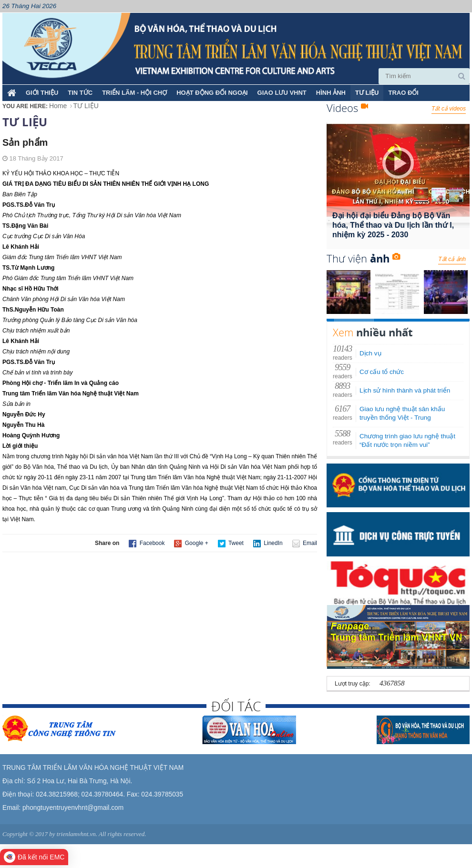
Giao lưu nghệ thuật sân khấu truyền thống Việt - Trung (402, 413)
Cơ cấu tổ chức (382, 372)
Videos (347, 108)
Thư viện (363, 258)
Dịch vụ (370, 353)
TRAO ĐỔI (403, 93)
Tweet (231, 544)
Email (305, 544)
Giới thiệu (42, 93)
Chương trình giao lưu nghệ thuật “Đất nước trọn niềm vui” (407, 440)
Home (58, 106)
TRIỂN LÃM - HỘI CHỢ (134, 93)
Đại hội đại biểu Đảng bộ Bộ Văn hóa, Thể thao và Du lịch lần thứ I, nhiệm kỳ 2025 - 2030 (393, 225)
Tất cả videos (449, 109)
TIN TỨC (80, 93)
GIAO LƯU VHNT (282, 93)
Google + (191, 544)
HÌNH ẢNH (331, 93)
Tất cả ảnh (452, 259)
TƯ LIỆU (367, 93)
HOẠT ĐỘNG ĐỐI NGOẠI (212, 93)
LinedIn (268, 544)
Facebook (147, 544)
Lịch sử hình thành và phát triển (405, 390)
